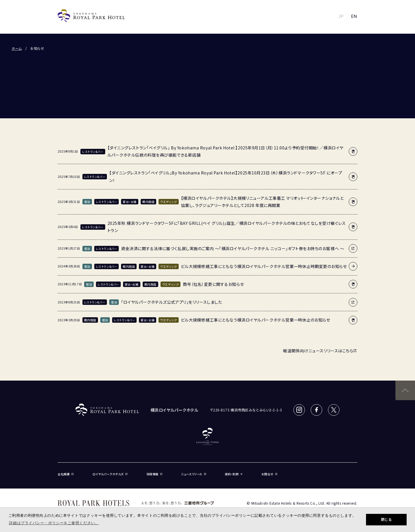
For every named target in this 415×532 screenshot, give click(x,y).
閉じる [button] (386, 520)
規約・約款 (234, 488)
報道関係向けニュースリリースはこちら (320, 365)
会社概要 (66, 488)
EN (354, 16)
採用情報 (155, 488)
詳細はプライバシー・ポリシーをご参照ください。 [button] (54, 523)
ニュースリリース (194, 488)
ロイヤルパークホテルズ (110, 488)
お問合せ (270, 488)
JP (341, 16)
